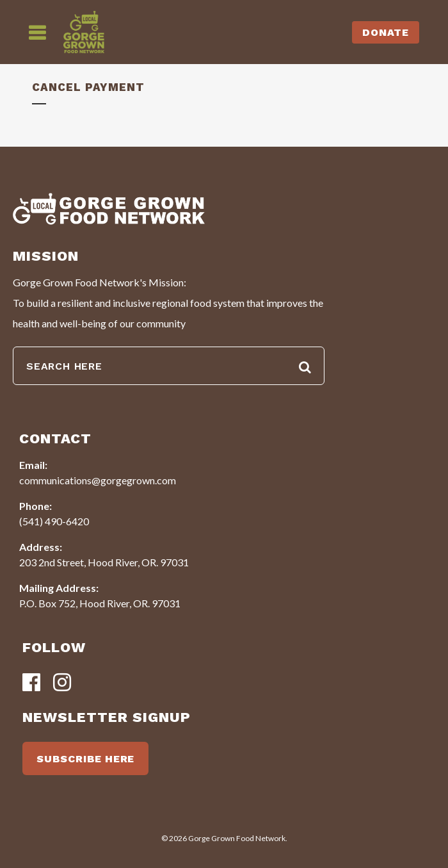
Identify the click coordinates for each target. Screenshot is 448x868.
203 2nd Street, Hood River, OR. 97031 (104, 562)
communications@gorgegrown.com (98, 480)
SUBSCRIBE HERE (85, 759)
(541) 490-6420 (54, 521)
